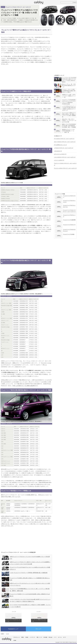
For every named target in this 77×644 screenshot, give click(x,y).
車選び (23, 637)
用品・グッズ (39, 637)
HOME (15, 640)
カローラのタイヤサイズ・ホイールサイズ (65, 142)
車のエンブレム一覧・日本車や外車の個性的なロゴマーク (69, 86)
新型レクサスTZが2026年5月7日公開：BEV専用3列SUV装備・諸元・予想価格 (69, 126)
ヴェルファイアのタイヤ (69, 225)
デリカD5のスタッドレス (60, 145)
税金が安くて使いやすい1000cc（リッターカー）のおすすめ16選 (69, 120)
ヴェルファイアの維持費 (69, 220)
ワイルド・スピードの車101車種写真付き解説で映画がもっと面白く (69, 91)
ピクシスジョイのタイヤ (60, 154)
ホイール (60, 637)
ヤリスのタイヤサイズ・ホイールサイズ (64, 139)
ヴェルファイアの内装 (69, 234)
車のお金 (50, 637)
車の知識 (45, 637)
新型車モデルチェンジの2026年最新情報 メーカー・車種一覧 (68, 131)
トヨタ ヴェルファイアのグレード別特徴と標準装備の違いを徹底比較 (29, 573)
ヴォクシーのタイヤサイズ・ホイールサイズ (65, 168)
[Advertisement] (26, 77)
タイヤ (3, 7)
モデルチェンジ (17, 637)
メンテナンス (32, 637)
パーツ (55, 637)
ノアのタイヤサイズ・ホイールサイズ (64, 148)
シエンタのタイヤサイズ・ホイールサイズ (65, 157)
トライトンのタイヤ (59, 160)
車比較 (27, 637)
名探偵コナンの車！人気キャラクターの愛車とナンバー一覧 (69, 96)
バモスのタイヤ (58, 151)
